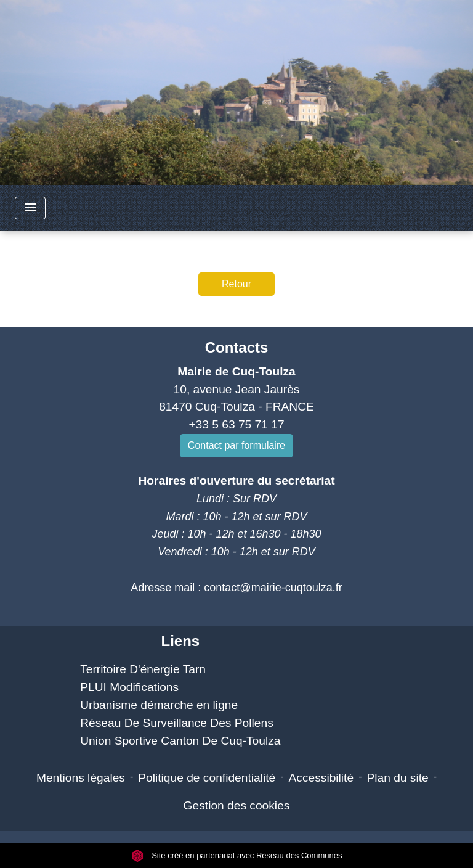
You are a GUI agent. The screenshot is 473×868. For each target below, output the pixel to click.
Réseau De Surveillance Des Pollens (177, 723)
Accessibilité (321, 778)
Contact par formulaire (236, 445)
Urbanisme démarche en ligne (159, 705)
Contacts (237, 347)
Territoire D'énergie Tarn (143, 669)
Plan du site (397, 778)
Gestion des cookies (237, 805)
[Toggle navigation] (30, 208)
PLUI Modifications (129, 687)
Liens (180, 641)
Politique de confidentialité (207, 778)
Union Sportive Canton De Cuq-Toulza (180, 741)
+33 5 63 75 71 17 (236, 424)
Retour (236, 284)
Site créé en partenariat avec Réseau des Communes (237, 855)
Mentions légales (81, 778)
